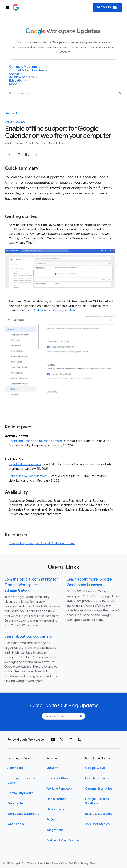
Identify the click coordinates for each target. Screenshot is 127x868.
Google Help (16, 803)
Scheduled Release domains (28, 476)
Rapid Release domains (25, 464)
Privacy (84, 863)
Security (52, 768)
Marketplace (55, 809)
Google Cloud (95, 768)
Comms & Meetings (25, 67)
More (15, 84)
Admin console (14, 143)
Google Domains (97, 778)
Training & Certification (63, 840)
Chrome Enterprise (99, 789)
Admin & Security (23, 77)
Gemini (16, 74)
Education (18, 81)
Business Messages (99, 814)
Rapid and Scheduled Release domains (36, 441)
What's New (16, 824)
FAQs (50, 820)
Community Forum (20, 793)
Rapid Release (57, 143)
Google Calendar (36, 143)
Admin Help (15, 768)
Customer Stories (59, 778)
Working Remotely (59, 789)
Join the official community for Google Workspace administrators (31, 585)
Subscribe (107, 7)
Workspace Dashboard (23, 814)
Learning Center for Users (22, 780)
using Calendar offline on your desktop (53, 310)
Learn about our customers (28, 636)
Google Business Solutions (97, 801)
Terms (93, 863)
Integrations (55, 830)
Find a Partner (56, 799)
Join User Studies (97, 824)
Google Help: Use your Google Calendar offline (42, 543)
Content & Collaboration (28, 70)
